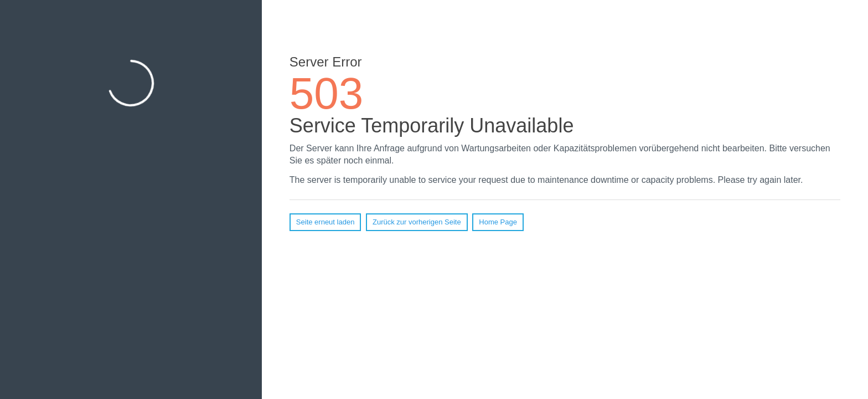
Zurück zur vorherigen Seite (417, 222)
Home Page (498, 222)
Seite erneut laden (325, 222)
